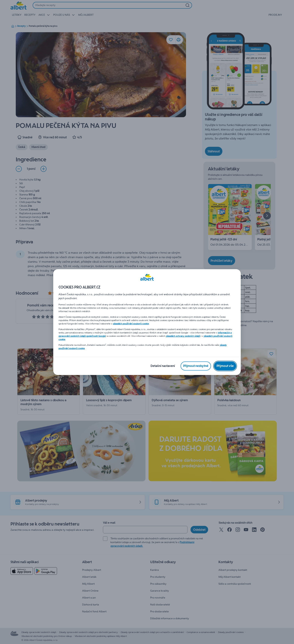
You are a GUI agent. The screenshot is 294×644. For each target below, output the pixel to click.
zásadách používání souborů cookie (131, 324)
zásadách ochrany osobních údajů (183, 336)
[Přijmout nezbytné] (196, 366)
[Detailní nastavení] (163, 366)
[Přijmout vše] (225, 366)
